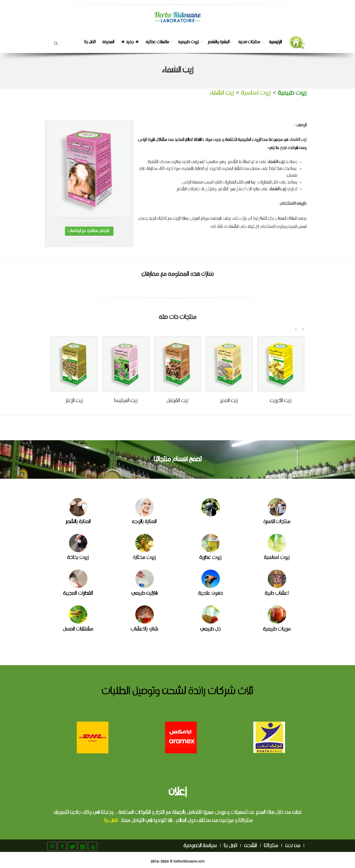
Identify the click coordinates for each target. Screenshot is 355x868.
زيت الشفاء (222, 93)
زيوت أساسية (256, 93)
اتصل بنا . (110, 821)
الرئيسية (275, 42)
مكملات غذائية (157, 42)
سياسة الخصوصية (200, 846)
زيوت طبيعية (188, 42)
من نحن (293, 846)
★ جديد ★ (130, 42)
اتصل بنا (90, 42)
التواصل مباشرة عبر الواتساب (89, 231)
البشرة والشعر (219, 42)
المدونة (108, 42)
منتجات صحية (249, 42)
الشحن (251, 846)
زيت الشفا (278, 189)
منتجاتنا (271, 846)
